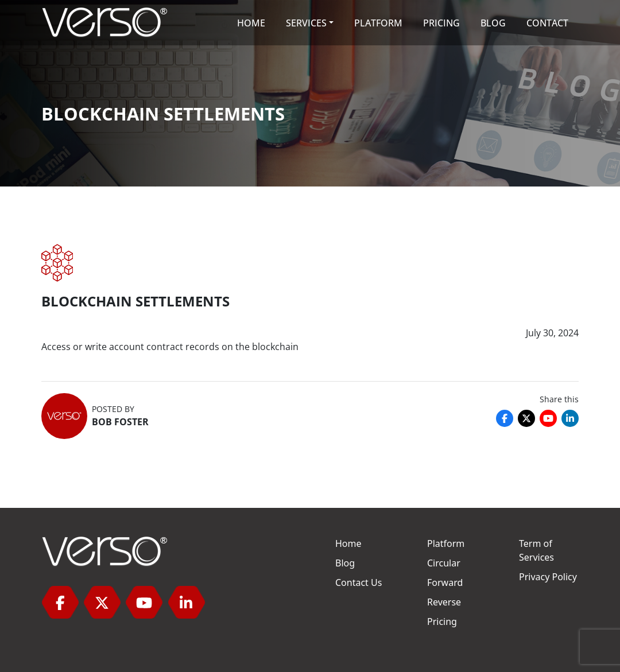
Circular (444, 563)
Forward (445, 582)
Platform (446, 543)
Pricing (442, 621)
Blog (345, 563)
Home (348, 543)
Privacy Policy (548, 577)
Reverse (444, 602)
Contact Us (359, 582)
